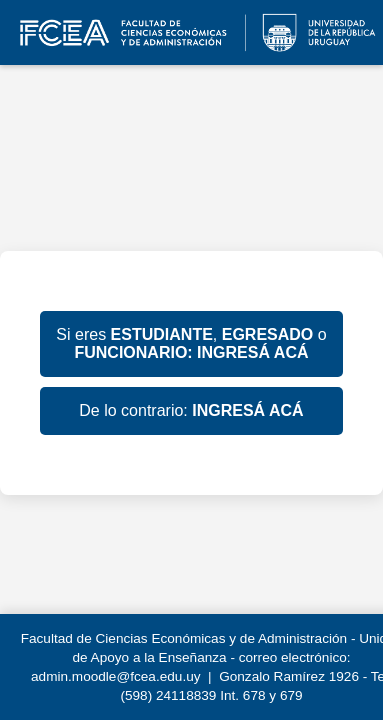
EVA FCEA (191, 32)
